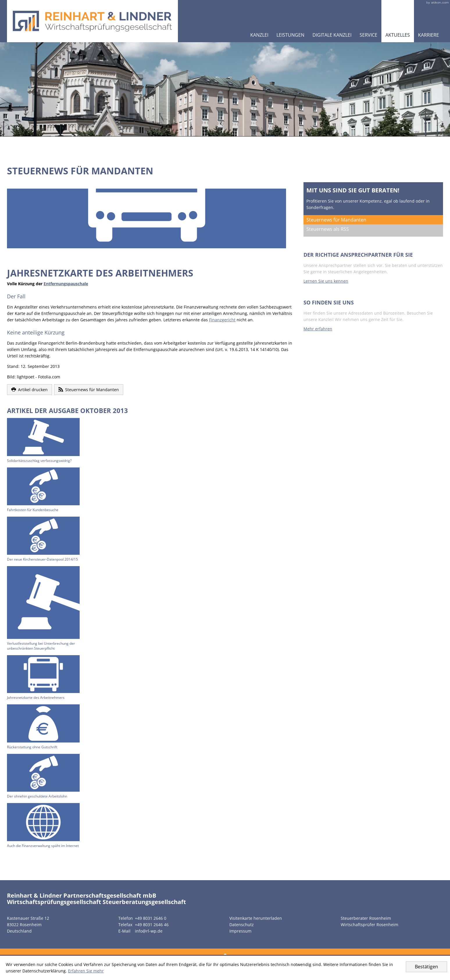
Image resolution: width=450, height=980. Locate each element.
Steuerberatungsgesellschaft (144, 902)
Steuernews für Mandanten (336, 220)
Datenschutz (242, 925)
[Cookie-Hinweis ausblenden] (426, 967)
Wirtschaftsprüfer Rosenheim (369, 925)
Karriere (428, 35)
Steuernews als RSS (328, 229)
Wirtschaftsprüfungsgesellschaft (54, 902)
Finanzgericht (222, 320)
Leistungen (290, 35)
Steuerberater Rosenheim (366, 918)
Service (368, 35)
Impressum (240, 931)
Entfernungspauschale (66, 284)
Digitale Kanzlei (332, 35)
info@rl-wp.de (149, 931)
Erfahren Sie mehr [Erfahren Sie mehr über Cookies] (86, 971)
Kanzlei (259, 35)
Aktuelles (398, 35)
